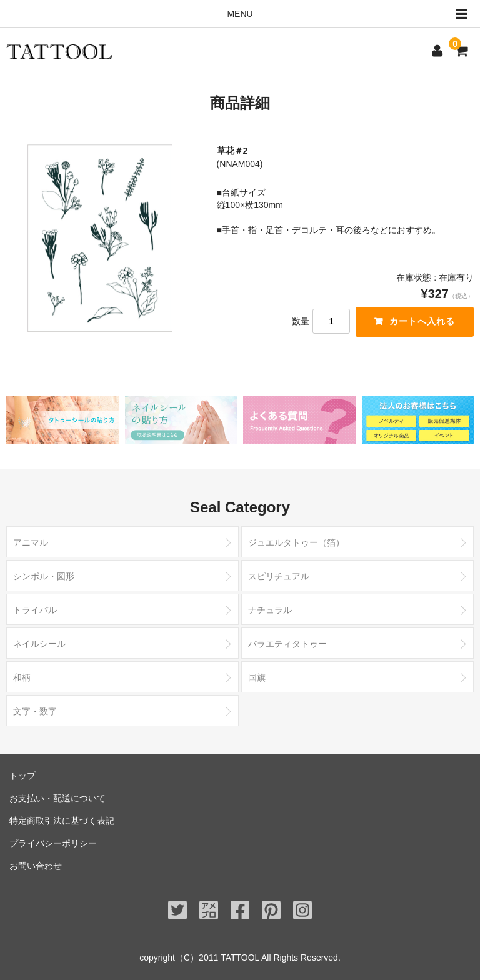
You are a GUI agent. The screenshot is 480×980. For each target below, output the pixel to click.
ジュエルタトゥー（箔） (296, 542)
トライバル (35, 610)
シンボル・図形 (44, 576)
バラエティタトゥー (287, 644)
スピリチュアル (279, 576)
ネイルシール (39, 644)
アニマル (31, 542)
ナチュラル (270, 610)
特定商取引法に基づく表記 (62, 821)
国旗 (257, 677)
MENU (350, 14)
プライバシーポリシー (53, 843)
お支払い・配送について (57, 798)
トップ (22, 776)
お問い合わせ (36, 866)
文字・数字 (35, 711)
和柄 (22, 677)
